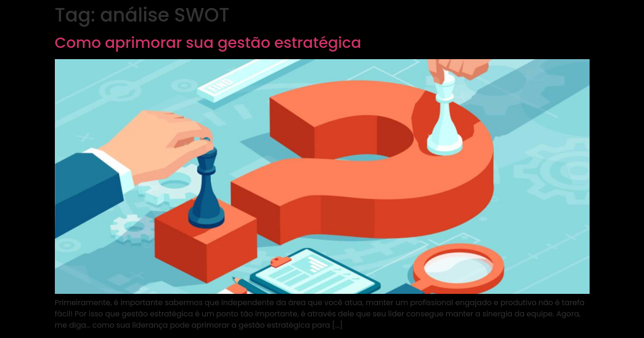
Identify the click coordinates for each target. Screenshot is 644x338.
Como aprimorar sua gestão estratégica (208, 42)
